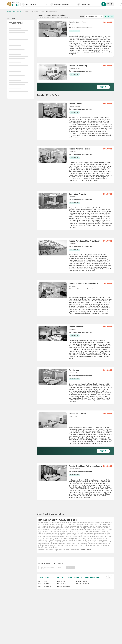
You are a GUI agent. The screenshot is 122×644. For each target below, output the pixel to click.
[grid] (75, 264)
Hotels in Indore (86, 550)
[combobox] (35, 4)
